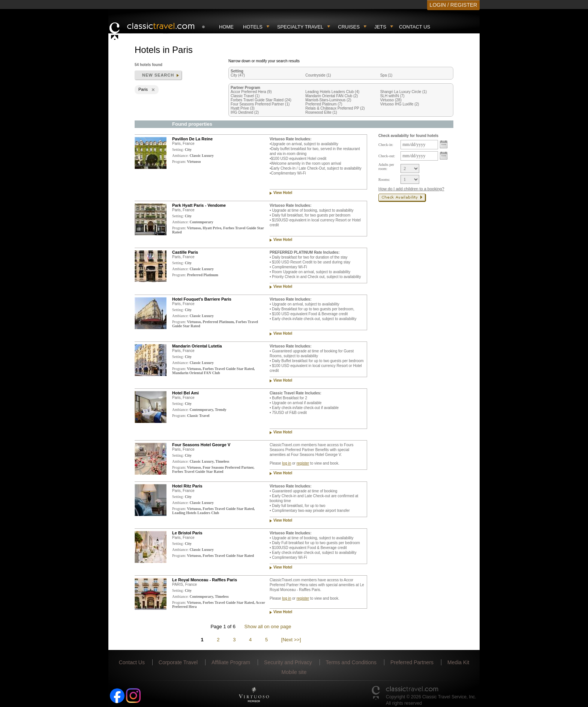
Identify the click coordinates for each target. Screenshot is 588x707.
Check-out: (387, 156)
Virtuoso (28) (391, 100)
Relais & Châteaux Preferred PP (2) (335, 108)
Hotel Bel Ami (185, 393)
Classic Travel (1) (245, 96)
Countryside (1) (318, 75)
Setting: (178, 150)
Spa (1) (386, 75)
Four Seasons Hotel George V (201, 445)
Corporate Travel (178, 662)
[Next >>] (291, 640)
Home (226, 27)
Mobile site (294, 672)
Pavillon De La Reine (192, 139)
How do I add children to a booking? (411, 189)
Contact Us (415, 27)
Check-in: (386, 145)
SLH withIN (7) (392, 96)
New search (158, 75)
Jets (380, 27)
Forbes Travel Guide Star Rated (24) (261, 100)
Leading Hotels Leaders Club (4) (332, 92)
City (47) (238, 75)
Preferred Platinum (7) (324, 104)
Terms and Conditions (351, 662)
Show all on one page (268, 627)
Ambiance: (180, 156)
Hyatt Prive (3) (243, 108)
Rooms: (384, 180)
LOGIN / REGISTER (454, 5)
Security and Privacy (288, 662)
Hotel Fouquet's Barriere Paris (202, 299)
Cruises (349, 27)
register (303, 463)
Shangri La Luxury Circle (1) (404, 92)
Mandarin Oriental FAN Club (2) (331, 96)
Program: (179, 162)
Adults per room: (386, 167)
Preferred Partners (412, 662)
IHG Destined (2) (245, 112)
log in (286, 463)
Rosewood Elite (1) (321, 112)
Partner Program (245, 88)
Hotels (253, 27)
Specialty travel (300, 27)
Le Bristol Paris (187, 533)
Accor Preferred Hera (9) (251, 92)
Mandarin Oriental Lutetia (197, 346)
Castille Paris (185, 252)
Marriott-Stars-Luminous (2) (328, 100)
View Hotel (283, 193)
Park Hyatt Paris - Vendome (199, 205)
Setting (237, 71)
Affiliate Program (231, 662)
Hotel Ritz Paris (187, 486)
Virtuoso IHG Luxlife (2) (400, 104)
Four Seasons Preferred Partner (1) (260, 104)
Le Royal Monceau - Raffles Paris (205, 580)
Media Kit (458, 662)
